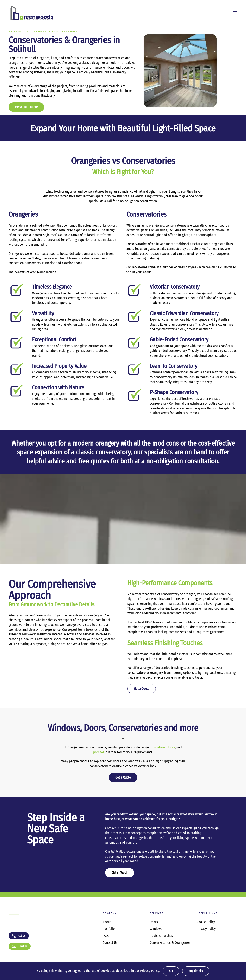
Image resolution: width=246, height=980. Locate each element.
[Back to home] (31, 13)
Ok (171, 971)
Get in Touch (120, 873)
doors (171, 747)
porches (99, 752)
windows (159, 747)
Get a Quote (142, 689)
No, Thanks (196, 971)
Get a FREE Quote (26, 107)
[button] (235, 13)
